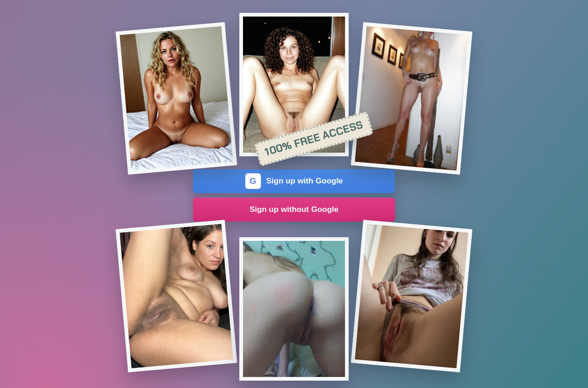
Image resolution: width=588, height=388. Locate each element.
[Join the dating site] (176, 98)
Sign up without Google (294, 209)
